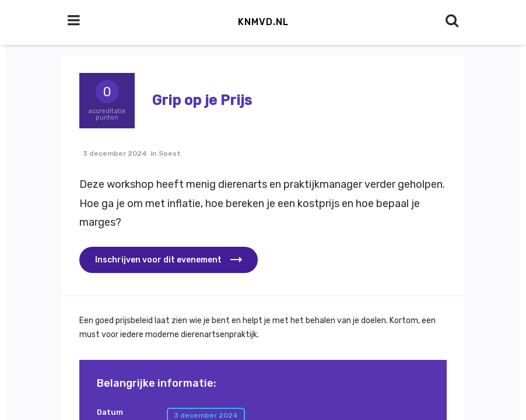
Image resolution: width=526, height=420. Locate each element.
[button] (169, 260)
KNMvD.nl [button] (263, 22)
